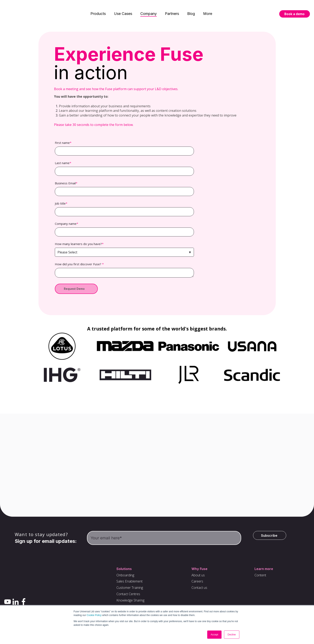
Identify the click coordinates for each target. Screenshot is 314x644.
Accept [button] (214, 635)
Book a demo (294, 8)
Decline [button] (232, 635)
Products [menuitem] (98, 8)
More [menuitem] (208, 8)
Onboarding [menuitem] (124, 576)
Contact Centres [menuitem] (128, 597)
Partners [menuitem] (172, 8)
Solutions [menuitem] (123, 570)
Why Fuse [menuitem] (200, 570)
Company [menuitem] (149, 8)
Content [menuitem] (261, 576)
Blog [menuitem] (191, 8)
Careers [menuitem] (198, 583)
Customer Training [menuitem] (129, 590)
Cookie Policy (94, 615)
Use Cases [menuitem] (123, 8)
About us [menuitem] (199, 576)
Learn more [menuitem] (265, 570)
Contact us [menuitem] (200, 590)
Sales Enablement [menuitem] (129, 583)
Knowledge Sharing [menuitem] (130, 603)
